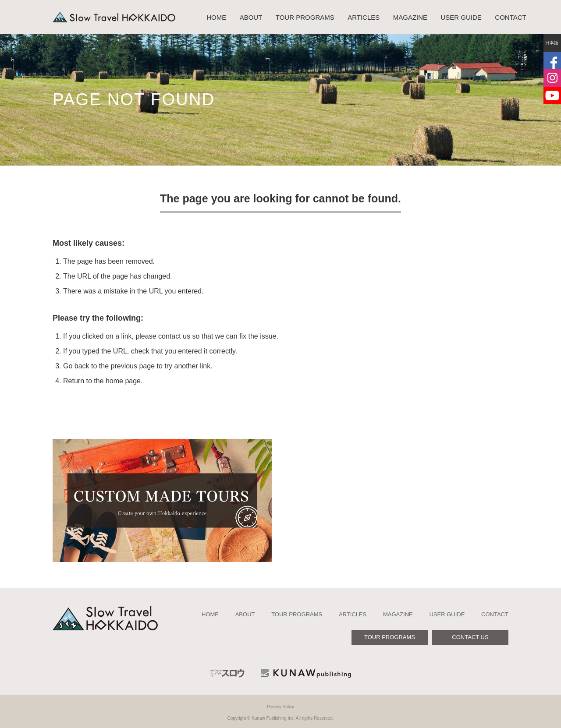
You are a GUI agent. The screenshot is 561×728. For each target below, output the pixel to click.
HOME (216, 17)
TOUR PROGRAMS (305, 17)
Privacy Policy (280, 707)
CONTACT (510, 17)
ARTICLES (364, 17)
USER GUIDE (461, 17)
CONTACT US (470, 637)
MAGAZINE (410, 17)
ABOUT (251, 17)
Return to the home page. (103, 381)
